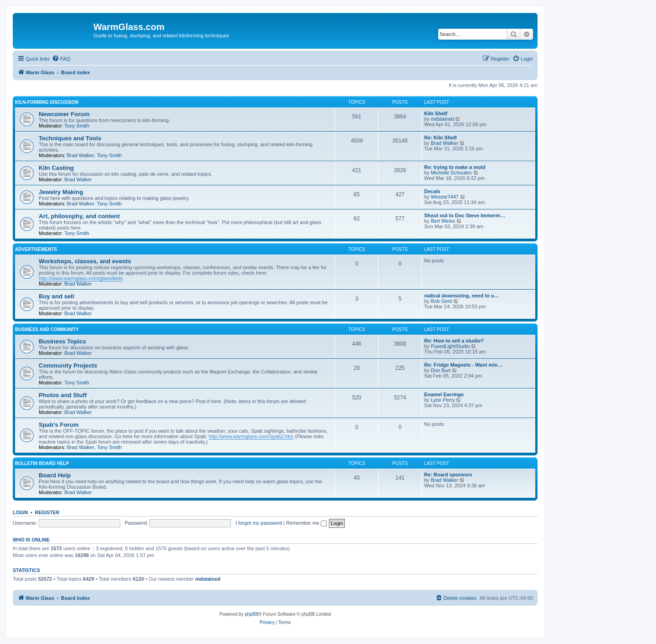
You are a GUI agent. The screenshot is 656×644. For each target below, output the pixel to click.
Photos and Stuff (63, 395)
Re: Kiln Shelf (441, 138)
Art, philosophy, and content (79, 216)
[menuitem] (61, 59)
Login (20, 512)
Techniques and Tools (70, 138)
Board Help (55, 475)
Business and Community (47, 330)
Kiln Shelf (436, 113)
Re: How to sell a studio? (454, 341)
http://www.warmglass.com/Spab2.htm (251, 436)
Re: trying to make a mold (455, 167)
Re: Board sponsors (448, 475)
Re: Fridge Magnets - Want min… (463, 365)
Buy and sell (56, 296)
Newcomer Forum (64, 114)
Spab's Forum (59, 425)
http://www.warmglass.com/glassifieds (81, 278)
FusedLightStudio (451, 346)
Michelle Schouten (451, 173)
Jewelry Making (61, 192)
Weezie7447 (445, 197)
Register (47, 512)
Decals (432, 191)
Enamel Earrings (444, 394)
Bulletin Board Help (42, 463)
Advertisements (36, 249)
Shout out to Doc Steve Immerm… (465, 215)
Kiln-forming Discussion (47, 102)
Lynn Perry (443, 400)
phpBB (251, 614)
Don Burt (441, 370)
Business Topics (62, 341)
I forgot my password (259, 523)
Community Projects (68, 365)
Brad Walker (81, 155)
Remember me (306, 523)
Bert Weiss (443, 221)
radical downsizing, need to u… (461, 296)
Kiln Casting (56, 168)
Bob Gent (441, 301)
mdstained (443, 119)
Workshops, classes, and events (85, 261)
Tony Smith (77, 126)
